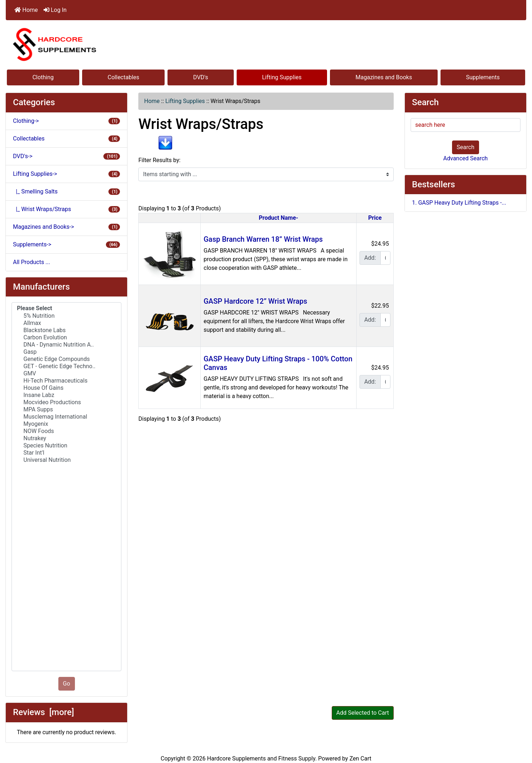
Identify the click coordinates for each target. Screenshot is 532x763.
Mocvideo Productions (66, 402)
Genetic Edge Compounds (66, 359)
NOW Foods (66, 431)
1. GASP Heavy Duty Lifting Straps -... (459, 203)
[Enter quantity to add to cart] (385, 258)
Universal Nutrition (66, 460)
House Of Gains (66, 388)
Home (26, 10)
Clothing (43, 77)
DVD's (200, 77)
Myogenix (66, 424)
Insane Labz (66, 395)
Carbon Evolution (66, 338)
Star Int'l (66, 453)
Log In (55, 10)
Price (375, 218)
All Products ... (32, 262)
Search (466, 147)
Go (67, 684)
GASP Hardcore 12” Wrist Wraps (255, 301)
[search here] (466, 125)
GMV (66, 374)
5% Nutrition (66, 316)
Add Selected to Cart (363, 713)
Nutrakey (66, 438)
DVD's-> (66, 156)
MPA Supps (66, 410)
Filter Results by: (159, 160)
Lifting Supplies (282, 77)
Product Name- (279, 218)
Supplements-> (66, 244)
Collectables (124, 77)
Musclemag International (66, 417)
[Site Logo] (266, 44)
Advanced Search (466, 158)
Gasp (66, 352)
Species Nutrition (66, 446)
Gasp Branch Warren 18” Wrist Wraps (263, 239)
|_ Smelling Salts (66, 191)
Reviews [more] (43, 712)
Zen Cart (360, 758)
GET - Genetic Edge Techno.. (66, 366)
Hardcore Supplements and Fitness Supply (261, 758)
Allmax (66, 323)
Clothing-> (66, 121)
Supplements (483, 77)
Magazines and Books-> (66, 227)
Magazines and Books (384, 77)
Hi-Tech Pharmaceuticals (66, 381)
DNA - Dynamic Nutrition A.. (66, 345)
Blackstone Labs (66, 330)
